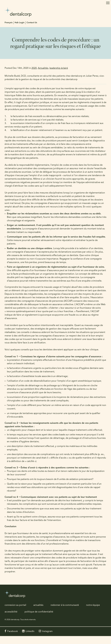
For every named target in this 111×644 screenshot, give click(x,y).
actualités (38, 605)
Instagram (47, 631)
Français (9, 23)
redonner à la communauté (65, 605)
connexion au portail (15, 605)
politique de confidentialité (39, 612)
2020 (34, 68)
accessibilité (11, 612)
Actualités (43, 68)
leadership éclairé (59, 68)
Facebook (13, 631)
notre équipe (93, 605)
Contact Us (32, 23)
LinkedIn (30, 631)
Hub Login (20, 23)
